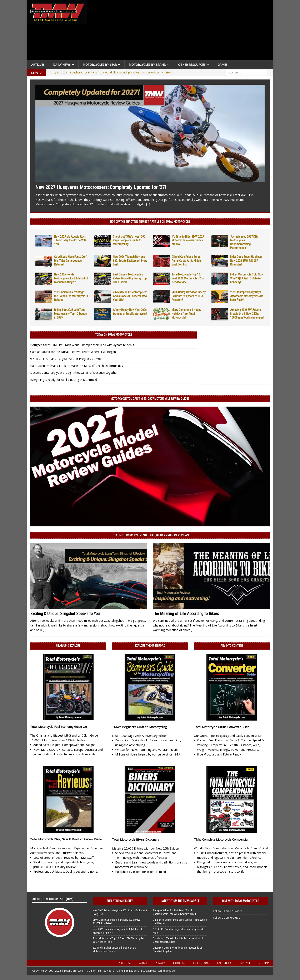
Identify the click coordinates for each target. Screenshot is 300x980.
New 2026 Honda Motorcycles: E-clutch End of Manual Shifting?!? (71, 278)
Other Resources (192, 65)
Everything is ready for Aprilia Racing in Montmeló (64, 380)
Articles (38, 65)
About (143, 963)
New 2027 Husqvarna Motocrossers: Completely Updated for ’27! (101, 187)
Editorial (179, 963)
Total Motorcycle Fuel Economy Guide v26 (59, 727)
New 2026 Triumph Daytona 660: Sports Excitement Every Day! (130, 261)
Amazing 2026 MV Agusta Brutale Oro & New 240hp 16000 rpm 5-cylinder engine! (247, 314)
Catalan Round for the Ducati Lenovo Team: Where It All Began (73, 352)
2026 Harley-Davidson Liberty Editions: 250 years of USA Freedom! (189, 296)
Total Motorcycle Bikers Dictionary (136, 839)
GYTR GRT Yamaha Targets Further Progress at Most (66, 359)
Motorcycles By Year (100, 65)
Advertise (125, 963)
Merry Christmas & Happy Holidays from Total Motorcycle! (186, 314)
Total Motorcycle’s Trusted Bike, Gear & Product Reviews (150, 535)
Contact (245, 963)
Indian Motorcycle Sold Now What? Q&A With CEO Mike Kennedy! (247, 278)
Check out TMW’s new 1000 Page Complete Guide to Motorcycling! (129, 240)
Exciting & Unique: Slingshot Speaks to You (65, 614)
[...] (148, 204)
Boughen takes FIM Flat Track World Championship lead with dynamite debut (82, 345)
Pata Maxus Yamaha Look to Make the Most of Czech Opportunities (77, 366)
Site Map (264, 963)
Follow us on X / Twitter (228, 911)
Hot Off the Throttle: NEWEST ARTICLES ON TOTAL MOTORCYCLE (150, 222)
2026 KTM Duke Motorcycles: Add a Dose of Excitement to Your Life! (130, 296)
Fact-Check (224, 963)
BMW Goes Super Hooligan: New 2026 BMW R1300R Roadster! (246, 261)
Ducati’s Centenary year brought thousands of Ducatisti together (74, 373)
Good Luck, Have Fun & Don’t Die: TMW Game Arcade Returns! (71, 261)
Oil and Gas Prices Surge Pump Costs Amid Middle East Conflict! (187, 261)
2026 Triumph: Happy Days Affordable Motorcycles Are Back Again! (247, 296)
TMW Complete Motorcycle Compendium (222, 839)
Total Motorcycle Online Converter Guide (222, 727)
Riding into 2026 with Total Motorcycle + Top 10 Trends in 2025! (70, 314)
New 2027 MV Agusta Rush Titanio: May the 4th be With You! (70, 240)
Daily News (62, 65)
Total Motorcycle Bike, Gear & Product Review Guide (66, 839)
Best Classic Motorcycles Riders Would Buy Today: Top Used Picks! (130, 278)
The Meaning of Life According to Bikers (186, 614)
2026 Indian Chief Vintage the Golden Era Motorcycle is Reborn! (71, 296)
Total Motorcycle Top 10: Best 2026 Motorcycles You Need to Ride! (188, 278)
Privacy (160, 963)
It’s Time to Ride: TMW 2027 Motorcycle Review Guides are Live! (188, 240)
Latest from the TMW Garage (180, 901)
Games (222, 65)
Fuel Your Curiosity (120, 901)
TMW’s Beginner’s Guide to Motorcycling (139, 727)
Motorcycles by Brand (147, 65)
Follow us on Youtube (227, 918)
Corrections (201, 963)
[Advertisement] (182, 31)
